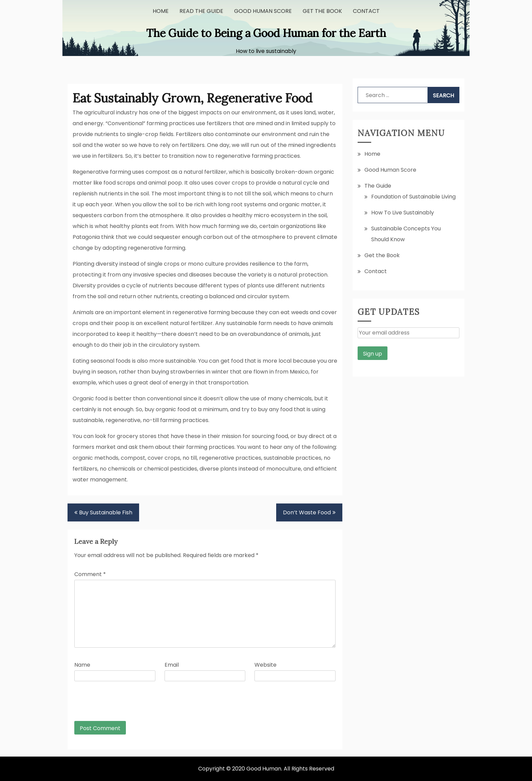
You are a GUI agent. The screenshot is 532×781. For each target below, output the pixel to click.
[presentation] (120, 704)
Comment (90, 574)
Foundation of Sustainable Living (413, 197)
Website (265, 665)
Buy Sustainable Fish (106, 512)
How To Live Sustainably (403, 213)
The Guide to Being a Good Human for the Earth (266, 33)
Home (161, 11)
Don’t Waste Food (307, 512)
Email (172, 665)
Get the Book (322, 11)
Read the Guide (201, 11)
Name (82, 665)
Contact (366, 11)
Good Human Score (263, 11)
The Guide (378, 186)
